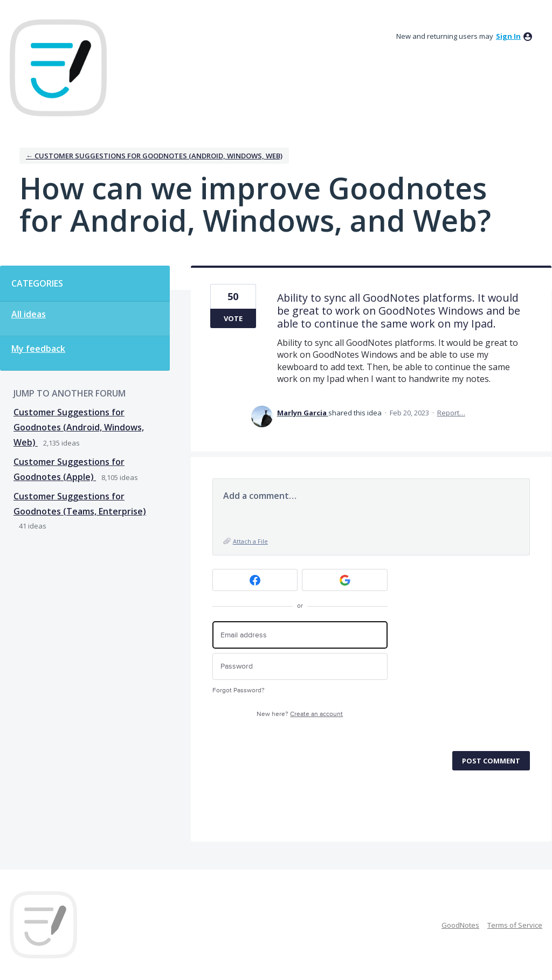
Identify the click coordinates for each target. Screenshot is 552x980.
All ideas (29, 314)
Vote (233, 318)
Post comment (491, 761)
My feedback (38, 349)
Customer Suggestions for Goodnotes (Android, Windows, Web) (79, 427)
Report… (451, 413)
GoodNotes (460, 925)
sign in (508, 36)
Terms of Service (515, 925)
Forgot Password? (239, 690)
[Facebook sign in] (255, 580)
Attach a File (250, 541)
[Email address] (300, 635)
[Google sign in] (345, 580)
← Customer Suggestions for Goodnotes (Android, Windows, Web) (154, 156)
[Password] (300, 667)
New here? (300, 714)
